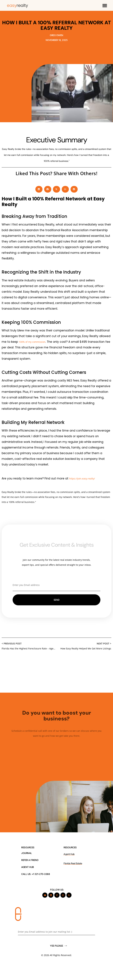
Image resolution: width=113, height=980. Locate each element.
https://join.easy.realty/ (82, 479)
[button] (105, 5)
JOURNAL (27, 853)
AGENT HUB (28, 867)
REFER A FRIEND (30, 860)
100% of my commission (32, 342)
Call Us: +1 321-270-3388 (36, 874)
